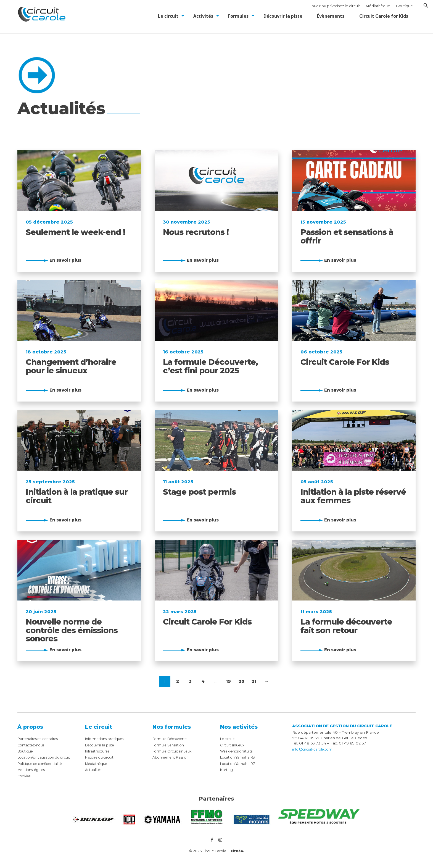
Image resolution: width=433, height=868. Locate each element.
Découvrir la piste (101, 745)
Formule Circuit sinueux (175, 751)
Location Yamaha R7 (239, 764)
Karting (227, 770)
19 (229, 682)
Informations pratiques (106, 739)
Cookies (25, 776)
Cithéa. (237, 852)
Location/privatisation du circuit (47, 757)
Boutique (404, 6)
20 (242, 682)
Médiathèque (378, 6)
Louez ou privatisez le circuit (335, 6)
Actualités (94, 770)
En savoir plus (67, 260)
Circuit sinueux (234, 745)
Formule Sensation (170, 745)
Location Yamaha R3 (239, 757)
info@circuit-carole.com (314, 749)
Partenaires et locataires (40, 739)
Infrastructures (99, 751)
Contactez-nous (32, 745)
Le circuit (229, 739)
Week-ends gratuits (238, 751)
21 (254, 682)
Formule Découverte (172, 739)
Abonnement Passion (173, 757)
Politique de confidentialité (43, 764)
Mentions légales (34, 770)
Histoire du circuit (102, 757)
